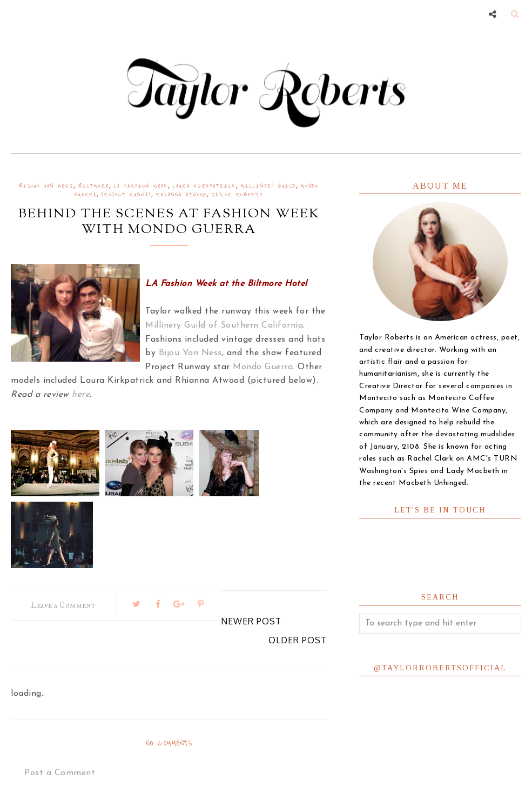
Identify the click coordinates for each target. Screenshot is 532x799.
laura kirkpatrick (204, 186)
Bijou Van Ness (190, 353)
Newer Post (251, 621)
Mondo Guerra (263, 367)
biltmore (94, 186)
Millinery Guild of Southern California (224, 325)
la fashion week (141, 186)
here (81, 395)
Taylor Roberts (238, 195)
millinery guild (268, 186)
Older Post (298, 640)
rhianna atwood (181, 195)
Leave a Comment (63, 605)
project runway (126, 195)
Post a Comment (60, 773)
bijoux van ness (46, 186)
